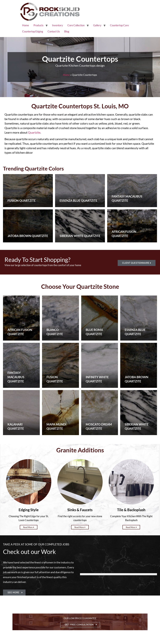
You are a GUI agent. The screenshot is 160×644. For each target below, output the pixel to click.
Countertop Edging (33, 31)
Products (38, 25)
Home (26, 25)
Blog (67, 31)
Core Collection (76, 25)
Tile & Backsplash (131, 510)
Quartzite (34, 132)
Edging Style (29, 510)
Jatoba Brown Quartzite (28, 236)
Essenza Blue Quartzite (78, 201)
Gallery (97, 25)
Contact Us (54, 31)
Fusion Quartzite (22, 201)
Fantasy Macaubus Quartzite (16, 377)
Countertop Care (119, 25)
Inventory (57, 25)
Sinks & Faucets (80, 510)
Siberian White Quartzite (80, 236)
